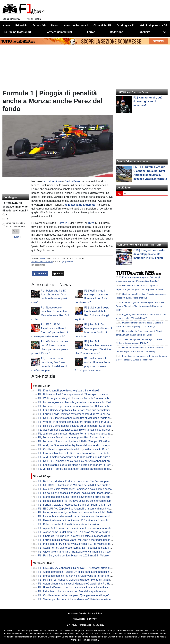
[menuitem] (165, 32)
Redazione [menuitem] (117, 32)
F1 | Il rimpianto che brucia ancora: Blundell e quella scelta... (73, 591)
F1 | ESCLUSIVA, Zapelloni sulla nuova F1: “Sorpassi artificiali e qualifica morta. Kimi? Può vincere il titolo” (100, 568)
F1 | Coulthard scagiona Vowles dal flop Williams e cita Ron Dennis (77, 449)
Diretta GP (123, 161)
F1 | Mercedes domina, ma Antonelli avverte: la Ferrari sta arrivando (77, 497)
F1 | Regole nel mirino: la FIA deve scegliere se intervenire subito (76, 501)
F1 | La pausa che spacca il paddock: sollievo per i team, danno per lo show (82, 493)
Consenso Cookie (77, 613)
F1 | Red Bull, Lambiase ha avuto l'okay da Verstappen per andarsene (79, 461)
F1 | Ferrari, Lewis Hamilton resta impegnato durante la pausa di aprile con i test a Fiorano (90, 414)
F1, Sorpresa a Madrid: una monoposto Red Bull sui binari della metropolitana (83, 438)
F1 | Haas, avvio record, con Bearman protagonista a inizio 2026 (75, 513)
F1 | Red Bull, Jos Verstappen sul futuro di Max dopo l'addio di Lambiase (80, 418)
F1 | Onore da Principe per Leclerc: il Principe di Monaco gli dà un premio (81, 536)
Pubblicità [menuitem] (144, 32)
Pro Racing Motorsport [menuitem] (17, 32)
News (43, 258)
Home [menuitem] (6, 26)
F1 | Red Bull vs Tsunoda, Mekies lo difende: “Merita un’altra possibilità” (79, 580)
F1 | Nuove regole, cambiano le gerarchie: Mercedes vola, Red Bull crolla (80, 402)
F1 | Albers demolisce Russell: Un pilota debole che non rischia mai (77, 572)
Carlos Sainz (72, 181)
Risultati (16, 237)
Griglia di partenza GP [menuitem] (154, 26)
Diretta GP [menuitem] (39, 26)
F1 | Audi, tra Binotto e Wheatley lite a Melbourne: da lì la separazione (79, 445)
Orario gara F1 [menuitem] (126, 26)
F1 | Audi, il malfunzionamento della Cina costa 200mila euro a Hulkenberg (81, 457)
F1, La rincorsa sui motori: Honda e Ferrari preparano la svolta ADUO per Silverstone (87, 434)
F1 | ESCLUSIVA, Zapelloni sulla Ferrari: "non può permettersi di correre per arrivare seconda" (93, 410)
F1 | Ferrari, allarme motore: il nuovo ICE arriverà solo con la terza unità (80, 520)
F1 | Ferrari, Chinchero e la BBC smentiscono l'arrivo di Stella (74, 453)
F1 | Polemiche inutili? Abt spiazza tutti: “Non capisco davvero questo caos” (82, 394)
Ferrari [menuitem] (91, 32)
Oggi (119, 193)
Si (7, 214)
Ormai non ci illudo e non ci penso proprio (15, 225)
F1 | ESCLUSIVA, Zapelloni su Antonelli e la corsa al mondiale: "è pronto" (81, 509)
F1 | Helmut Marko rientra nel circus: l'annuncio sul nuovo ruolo (75, 516)
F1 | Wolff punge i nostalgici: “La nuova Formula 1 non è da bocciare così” (81, 398)
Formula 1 (64, 223)
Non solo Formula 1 (129, 245)
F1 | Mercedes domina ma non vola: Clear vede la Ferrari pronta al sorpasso (82, 576)
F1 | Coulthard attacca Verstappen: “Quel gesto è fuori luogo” (73, 595)
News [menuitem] (55, 26)
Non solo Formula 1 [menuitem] (76, 26)
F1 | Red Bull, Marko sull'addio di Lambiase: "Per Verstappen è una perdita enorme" (87, 481)
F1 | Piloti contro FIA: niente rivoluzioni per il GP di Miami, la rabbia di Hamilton (84, 544)
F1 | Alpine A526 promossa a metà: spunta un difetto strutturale (75, 528)
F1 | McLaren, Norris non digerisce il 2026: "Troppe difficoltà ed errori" (78, 441)
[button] (16, 231)
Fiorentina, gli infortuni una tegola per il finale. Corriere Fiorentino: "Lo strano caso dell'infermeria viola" (140, 306)
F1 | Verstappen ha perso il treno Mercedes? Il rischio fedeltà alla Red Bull (81, 599)
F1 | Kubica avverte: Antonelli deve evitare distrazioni (69, 524)
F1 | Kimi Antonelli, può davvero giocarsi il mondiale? (69, 391)
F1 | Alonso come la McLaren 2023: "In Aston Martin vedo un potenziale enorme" (85, 532)
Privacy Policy (95, 613)
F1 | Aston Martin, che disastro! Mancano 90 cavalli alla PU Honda (76, 584)
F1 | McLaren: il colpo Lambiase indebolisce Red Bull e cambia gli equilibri (81, 406)
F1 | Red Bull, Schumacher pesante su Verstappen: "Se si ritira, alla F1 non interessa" (88, 426)
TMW (91, 223)
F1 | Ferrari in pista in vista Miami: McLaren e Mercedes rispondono (77, 540)
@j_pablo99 (67, 262)
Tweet (58, 274)
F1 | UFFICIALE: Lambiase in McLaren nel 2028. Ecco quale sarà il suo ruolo (83, 485)
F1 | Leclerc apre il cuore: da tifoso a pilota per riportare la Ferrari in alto (80, 465)
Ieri (126, 193)
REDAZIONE (79, 619)
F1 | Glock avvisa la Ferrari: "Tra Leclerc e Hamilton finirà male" (75, 552)
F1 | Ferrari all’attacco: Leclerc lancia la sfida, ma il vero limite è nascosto (80, 588)
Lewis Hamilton (52, 181)
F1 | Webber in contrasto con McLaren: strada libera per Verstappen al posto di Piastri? (89, 422)
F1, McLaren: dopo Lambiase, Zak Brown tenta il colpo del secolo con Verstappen (85, 430)
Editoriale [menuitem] (21, 26)
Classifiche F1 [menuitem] (102, 26)
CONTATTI (92, 619)
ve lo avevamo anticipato (80, 205)
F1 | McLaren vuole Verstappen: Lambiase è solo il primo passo (75, 489)
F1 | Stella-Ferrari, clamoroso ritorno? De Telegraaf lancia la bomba (77, 548)
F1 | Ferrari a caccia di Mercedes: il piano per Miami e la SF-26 (75, 505)
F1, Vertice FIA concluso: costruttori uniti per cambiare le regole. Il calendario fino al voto (89, 469)
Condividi (40, 274)
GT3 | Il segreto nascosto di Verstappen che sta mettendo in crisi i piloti (149, 254)
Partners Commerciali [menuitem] (59, 32)
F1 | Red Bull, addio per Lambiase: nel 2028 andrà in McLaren (74, 556)
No (7, 219)
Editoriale (123, 92)
